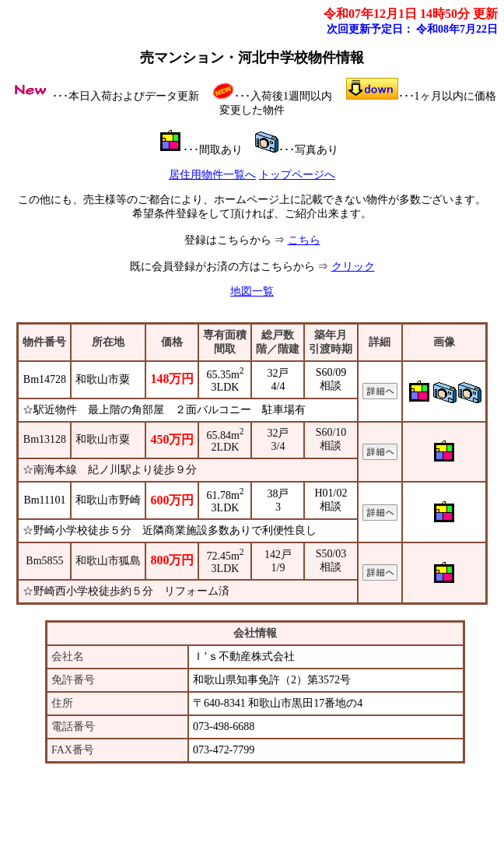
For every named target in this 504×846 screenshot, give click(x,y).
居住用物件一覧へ (212, 175)
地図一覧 (252, 291)
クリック (353, 267)
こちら (304, 240)
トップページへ (297, 175)
